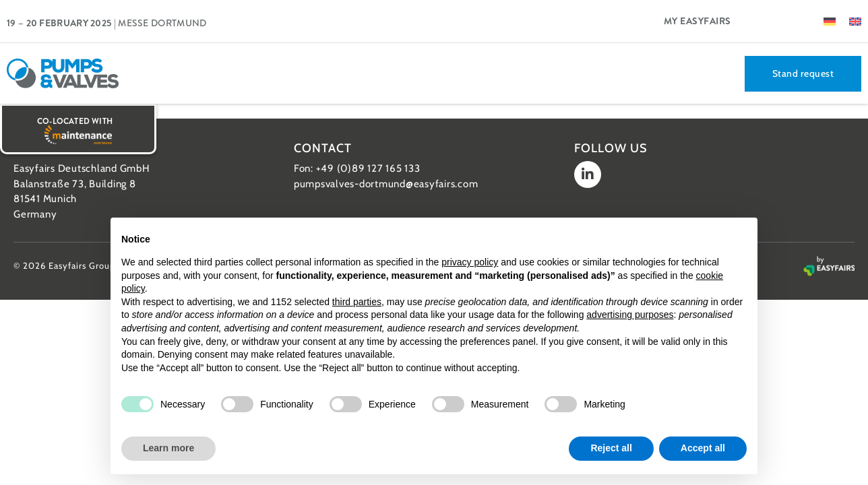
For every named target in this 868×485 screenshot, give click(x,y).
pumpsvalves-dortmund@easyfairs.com (386, 184)
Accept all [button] (703, 448)
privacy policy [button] (470, 262)
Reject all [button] (611, 448)
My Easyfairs (697, 21)
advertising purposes (630, 315)
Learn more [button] (168, 448)
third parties (357, 302)
